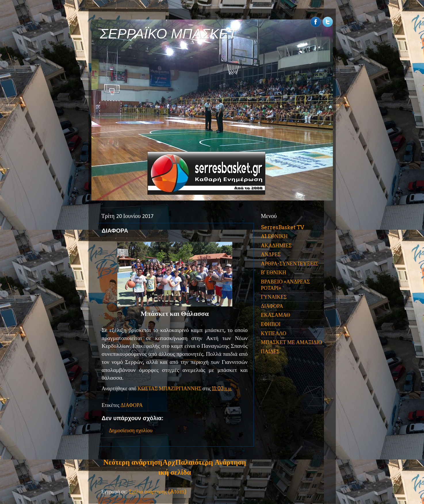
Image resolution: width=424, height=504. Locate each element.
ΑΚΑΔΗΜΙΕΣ (276, 245)
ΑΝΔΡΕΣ (271, 254)
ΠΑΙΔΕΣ (270, 351)
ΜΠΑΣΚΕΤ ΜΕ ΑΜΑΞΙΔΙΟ (292, 342)
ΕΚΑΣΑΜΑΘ (276, 315)
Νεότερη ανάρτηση (133, 462)
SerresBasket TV (283, 227)
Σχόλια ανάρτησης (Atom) (158, 492)
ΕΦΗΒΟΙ (271, 324)
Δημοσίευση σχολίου (131, 430)
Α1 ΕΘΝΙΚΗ (274, 236)
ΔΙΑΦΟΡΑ (132, 405)
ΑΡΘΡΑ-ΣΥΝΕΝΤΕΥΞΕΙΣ (290, 263)
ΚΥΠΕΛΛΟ (274, 333)
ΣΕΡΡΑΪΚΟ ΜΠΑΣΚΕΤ (168, 34)
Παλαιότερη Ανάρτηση (211, 462)
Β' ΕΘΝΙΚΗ (274, 272)
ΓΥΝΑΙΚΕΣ (274, 297)
